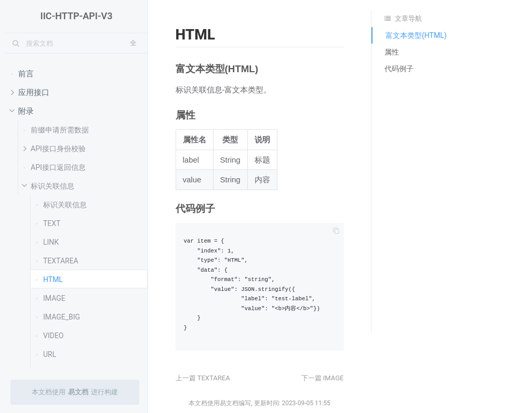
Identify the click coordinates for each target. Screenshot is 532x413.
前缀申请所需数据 (56, 129)
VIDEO (50, 335)
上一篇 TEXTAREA (203, 378)
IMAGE (51, 298)
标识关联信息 (47, 186)
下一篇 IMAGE (323, 378)
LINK (47, 242)
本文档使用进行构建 (75, 392)
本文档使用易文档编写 (220, 403)
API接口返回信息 (55, 167)
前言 (22, 73)
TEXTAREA (57, 260)
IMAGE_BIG (58, 316)
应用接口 (30, 92)
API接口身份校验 (55, 148)
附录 (21, 111)
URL (46, 354)
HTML (49, 279)
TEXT (48, 223)
